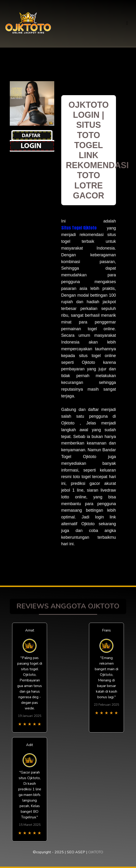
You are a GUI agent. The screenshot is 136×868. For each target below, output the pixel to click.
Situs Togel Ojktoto (79, 228)
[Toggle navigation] (127, 23)
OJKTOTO (96, 852)
